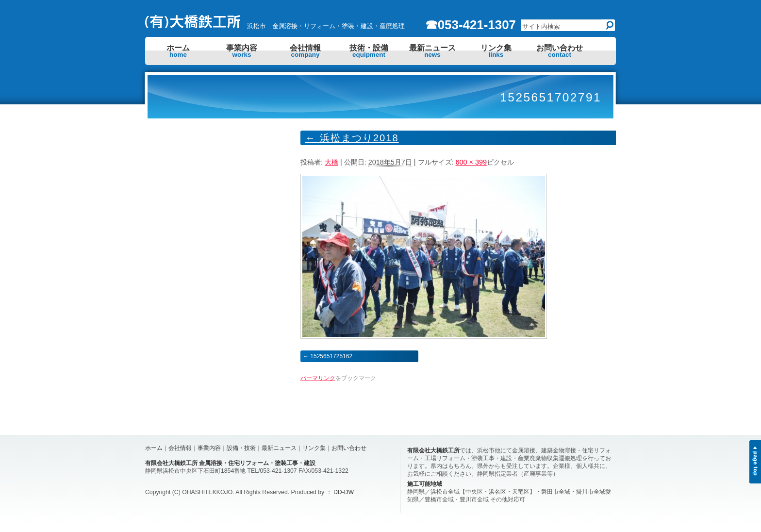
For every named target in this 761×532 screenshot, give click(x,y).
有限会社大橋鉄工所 (433, 450)
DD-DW (344, 492)
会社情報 (305, 51)
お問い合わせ (560, 51)
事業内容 (242, 51)
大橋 (331, 162)
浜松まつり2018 (352, 138)
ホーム (178, 51)
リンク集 (496, 51)
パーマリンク (318, 378)
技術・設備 (369, 51)
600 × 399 (471, 162)
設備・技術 (241, 448)
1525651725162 (331, 356)
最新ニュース (432, 51)
